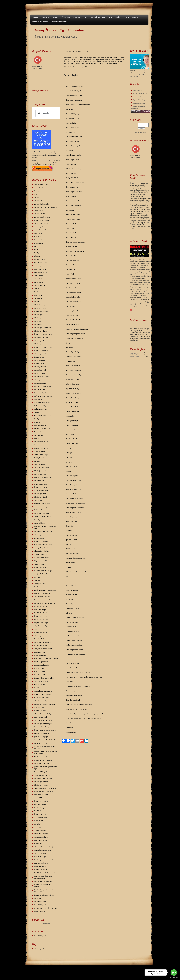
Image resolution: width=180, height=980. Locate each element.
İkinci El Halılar (39, 811)
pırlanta (36, 412)
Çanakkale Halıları (40, 831)
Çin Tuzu (37, 577)
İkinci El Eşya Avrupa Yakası (43, 347)
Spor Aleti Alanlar (40, 685)
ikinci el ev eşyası (40, 360)
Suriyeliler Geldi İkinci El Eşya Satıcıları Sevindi (44, 877)
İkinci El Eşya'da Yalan (41, 616)
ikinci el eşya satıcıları (41, 782)
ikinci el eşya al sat (40, 494)
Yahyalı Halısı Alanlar (41, 837)
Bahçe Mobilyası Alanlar (59, 22)
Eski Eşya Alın (39, 461)
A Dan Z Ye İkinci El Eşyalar (43, 694)
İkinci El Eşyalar (39, 357)
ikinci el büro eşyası (40, 308)
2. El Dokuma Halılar (41, 817)
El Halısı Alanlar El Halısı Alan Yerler (46, 908)
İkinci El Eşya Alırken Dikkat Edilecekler (43, 886)
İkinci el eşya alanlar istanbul (43, 334)
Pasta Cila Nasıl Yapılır (41, 863)
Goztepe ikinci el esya (41, 455)
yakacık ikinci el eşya (41, 425)
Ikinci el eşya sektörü (41, 870)
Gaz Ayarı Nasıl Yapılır (41, 681)
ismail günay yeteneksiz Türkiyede (45, 740)
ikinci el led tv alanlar (41, 373)
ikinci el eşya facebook (139, 97)
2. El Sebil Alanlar (40, 510)
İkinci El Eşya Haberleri (42, 541)
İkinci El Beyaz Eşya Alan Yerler (44, 220)
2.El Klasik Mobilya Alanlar (43, 517)
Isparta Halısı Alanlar (41, 840)
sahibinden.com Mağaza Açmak (44, 791)
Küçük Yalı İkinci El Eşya (42, 561)
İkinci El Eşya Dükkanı (41, 662)
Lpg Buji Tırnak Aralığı (41, 665)
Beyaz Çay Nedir (39, 639)
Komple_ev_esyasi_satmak (42, 386)
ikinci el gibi (142, 292)
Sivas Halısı (38, 827)
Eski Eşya (37, 250)
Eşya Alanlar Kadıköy (41, 269)
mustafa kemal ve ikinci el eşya (44, 691)
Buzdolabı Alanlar (40, 240)
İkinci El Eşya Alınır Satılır (140, 93)
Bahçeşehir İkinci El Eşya (42, 727)
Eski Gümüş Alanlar (40, 263)
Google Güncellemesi (139, 103)
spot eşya (37, 422)
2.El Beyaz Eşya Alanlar (42, 184)
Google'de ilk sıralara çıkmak (43, 649)
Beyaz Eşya (38, 237)
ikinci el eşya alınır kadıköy (43, 642)
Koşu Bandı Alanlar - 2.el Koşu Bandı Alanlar (46, 527)
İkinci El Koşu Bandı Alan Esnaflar (45, 730)
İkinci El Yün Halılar (41, 814)
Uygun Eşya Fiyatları (41, 484)
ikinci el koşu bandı (40, 370)
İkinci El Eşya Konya (41, 711)
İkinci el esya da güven (41, 311)
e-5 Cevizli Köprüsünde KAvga (44, 847)
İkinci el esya (134, 183)
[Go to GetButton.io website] (174, 977)
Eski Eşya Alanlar (40, 259)
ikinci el (37, 302)
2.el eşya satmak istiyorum (42, 217)
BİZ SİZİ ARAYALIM (98, 17)
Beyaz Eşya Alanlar (40, 520)
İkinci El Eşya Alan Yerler (42, 801)
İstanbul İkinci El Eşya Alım (43, 478)
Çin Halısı (37, 824)
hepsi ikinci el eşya (40, 610)
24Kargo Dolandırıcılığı (41, 733)
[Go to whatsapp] (174, 972)
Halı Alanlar (38, 292)
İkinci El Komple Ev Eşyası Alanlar (45, 873)
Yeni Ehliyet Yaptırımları (42, 558)
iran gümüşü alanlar (40, 383)
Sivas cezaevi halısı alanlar (42, 416)
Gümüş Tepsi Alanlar (41, 285)
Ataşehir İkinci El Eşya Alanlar (44, 701)
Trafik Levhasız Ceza (41, 554)
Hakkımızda (45, 17)
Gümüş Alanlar (39, 276)
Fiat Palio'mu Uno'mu (41, 606)
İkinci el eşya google (40, 567)
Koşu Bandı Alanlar (40, 804)
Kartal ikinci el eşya (40, 857)
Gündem (37, 289)
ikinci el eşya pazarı (40, 902)
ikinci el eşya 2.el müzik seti (43, 328)
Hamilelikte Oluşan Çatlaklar (43, 593)
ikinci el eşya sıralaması (41, 513)
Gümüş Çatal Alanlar (41, 471)
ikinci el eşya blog (40, 949)
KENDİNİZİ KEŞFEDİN (42, 429)
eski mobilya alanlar (40, 266)
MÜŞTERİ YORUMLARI (42, 403)
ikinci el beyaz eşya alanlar (42, 305)
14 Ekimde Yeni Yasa (41, 743)
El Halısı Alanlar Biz (40, 645)
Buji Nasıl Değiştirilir (41, 672)
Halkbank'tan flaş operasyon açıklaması (46, 659)
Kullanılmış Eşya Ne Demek (43, 396)
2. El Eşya (37, 194)
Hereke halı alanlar (40, 866)
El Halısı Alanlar (39, 538)
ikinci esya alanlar (40, 380)
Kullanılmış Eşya (39, 390)
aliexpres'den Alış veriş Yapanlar (44, 714)
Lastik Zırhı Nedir (40, 652)
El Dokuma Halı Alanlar (42, 698)
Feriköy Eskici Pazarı (41, 458)
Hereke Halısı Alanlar (41, 911)
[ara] (46, 113)
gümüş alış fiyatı (39, 282)
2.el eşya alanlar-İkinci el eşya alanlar (46, 207)
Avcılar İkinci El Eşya (41, 507)
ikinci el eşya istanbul (41, 354)
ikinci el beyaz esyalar (41, 442)
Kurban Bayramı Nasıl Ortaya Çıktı (45, 603)
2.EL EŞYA (38, 438)
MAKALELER (39, 432)
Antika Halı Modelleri (41, 834)
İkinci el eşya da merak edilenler (44, 860)
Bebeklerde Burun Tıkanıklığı (43, 760)
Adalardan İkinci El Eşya (42, 503)
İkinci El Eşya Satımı (41, 487)
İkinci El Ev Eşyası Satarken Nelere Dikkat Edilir (45, 891)
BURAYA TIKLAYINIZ (138, 75)
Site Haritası (46, 924)
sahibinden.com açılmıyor (42, 775)
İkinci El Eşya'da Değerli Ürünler (44, 895)
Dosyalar (56, 17)
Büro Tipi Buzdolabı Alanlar (43, 545)
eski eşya (37, 256)
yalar (43, 152)
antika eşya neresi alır (41, 853)
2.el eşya (52, 154)
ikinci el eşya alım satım (42, 337)
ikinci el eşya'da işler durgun (43, 724)
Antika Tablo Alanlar (41, 230)
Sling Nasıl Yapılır (40, 707)
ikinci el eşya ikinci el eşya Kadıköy (45, 704)
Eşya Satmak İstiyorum (41, 272)
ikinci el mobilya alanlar (42, 377)
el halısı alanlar (39, 243)
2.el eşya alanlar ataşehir (42, 204)
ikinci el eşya (38, 315)
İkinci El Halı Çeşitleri (41, 808)
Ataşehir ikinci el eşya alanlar (43, 881)
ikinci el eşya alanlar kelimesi (43, 778)
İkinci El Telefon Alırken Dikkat (44, 678)
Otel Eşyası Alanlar (40, 584)
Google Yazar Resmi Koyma (43, 720)
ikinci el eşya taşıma (40, 636)
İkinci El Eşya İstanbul (41, 350)
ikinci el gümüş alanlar (41, 367)
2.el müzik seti (39, 435)
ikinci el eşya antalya (41, 344)
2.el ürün (142, 275)
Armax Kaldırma (39, 523)
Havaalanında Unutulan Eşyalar (44, 600)
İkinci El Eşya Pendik (41, 613)
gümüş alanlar (38, 279)
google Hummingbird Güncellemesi (45, 590)
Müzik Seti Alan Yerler (41, 491)
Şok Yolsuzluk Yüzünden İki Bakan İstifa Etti (45, 747)
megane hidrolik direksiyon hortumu (45, 788)
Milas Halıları (38, 821)
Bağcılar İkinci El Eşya (41, 623)
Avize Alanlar (38, 233)
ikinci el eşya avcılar (40, 535)
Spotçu (36, 629)
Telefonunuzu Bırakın (80, 17)
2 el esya (37, 191)
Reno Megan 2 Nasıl (40, 717)
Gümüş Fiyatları (39, 500)
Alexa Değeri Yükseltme (42, 551)
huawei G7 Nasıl (39, 798)
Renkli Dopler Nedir (40, 655)
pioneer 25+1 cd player (41, 737)
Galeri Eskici (38, 580)
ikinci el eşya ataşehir (41, 497)
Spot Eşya (37, 419)
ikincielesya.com (39, 481)
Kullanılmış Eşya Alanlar (42, 393)
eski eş (39, 152)
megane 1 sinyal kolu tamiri (43, 850)
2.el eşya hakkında (40, 214)
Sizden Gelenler (137, 90)
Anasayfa (35, 17)
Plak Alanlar (38, 688)
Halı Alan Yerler (39, 295)
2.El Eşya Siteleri (39, 464)
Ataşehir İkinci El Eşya (41, 626)
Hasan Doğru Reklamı (41, 675)
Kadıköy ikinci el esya (41, 448)
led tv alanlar (38, 399)
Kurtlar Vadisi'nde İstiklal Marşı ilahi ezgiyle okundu (46, 753)
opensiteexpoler (39, 564)
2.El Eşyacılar (38, 211)
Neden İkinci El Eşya (41, 406)
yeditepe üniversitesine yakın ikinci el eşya (46, 768)
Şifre (136, 126)
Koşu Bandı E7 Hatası (41, 795)
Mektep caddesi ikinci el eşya (43, 571)
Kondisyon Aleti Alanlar (40, 22)
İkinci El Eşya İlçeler (116, 17)
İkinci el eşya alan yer (41, 632)
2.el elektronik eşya (40, 188)
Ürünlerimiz (66, 17)
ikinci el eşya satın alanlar (42, 763)
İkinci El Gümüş (39, 364)
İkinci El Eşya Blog (132, 17)
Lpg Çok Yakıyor (39, 668)
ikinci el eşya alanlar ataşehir (43, 532)
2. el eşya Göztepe (40, 451)
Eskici (36, 246)
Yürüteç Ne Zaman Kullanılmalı (44, 757)
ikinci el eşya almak (40, 341)
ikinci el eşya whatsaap (41, 785)
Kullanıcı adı (134, 124)
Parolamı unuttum (141, 131)
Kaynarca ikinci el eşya (139, 100)
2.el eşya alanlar (39, 201)
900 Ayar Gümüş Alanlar (42, 468)
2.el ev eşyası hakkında (41, 224)
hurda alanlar (38, 298)
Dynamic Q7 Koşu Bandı (42, 772)
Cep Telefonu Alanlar (41, 587)
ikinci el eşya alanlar (40, 331)
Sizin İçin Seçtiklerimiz (41, 548)
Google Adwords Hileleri (42, 597)
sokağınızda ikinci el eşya (42, 574)
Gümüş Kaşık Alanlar (41, 474)
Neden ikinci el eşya (40, 409)
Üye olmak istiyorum (141, 132)
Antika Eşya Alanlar (40, 227)
